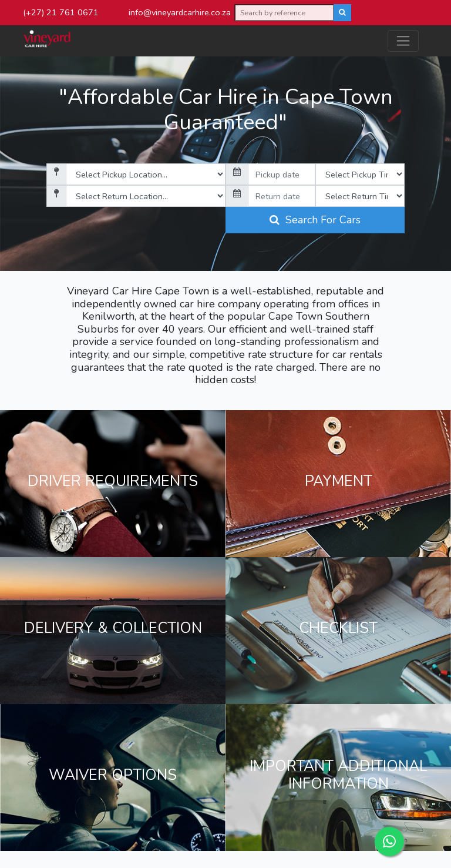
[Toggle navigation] (403, 41)
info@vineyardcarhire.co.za (180, 12)
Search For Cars (315, 220)
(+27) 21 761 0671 (61, 12)
